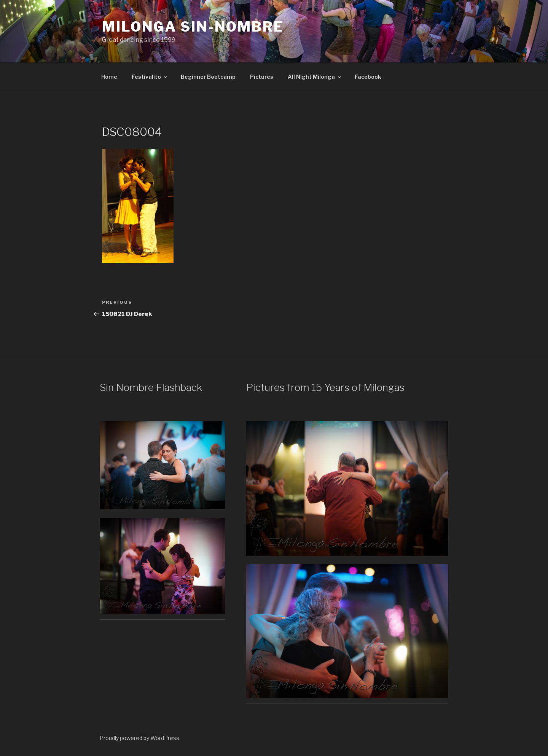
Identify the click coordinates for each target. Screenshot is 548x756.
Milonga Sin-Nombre (193, 27)
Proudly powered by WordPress (139, 738)
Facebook (368, 77)
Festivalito (150, 77)
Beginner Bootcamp (208, 77)
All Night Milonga (315, 77)
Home (109, 77)
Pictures (262, 77)
